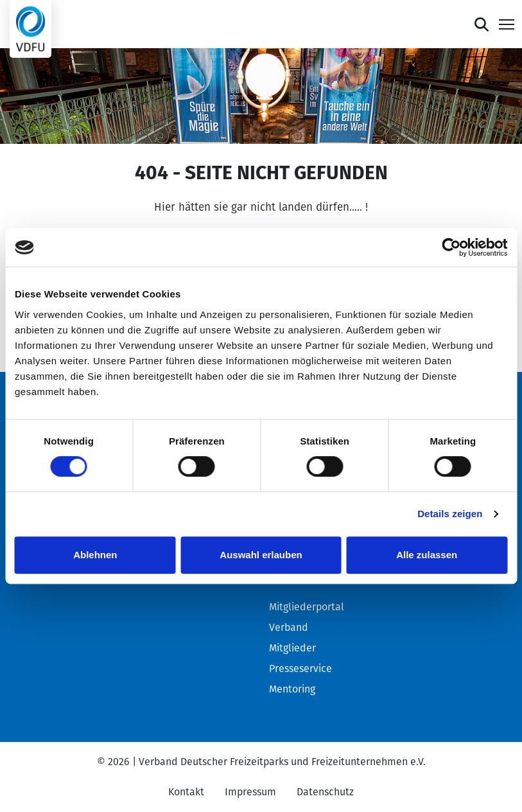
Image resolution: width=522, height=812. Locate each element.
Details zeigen (450, 514)
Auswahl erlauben (261, 555)
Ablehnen (95, 555)
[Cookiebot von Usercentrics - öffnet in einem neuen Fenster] (451, 247)
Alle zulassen (427, 555)
